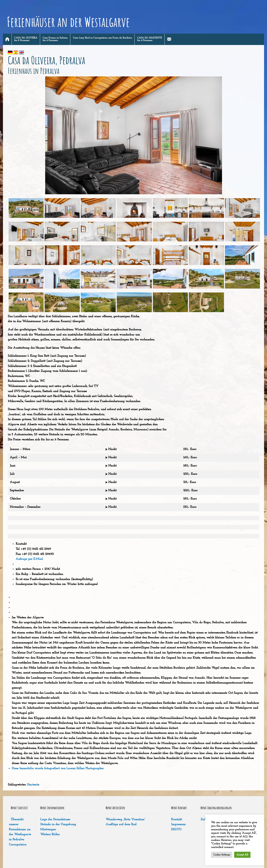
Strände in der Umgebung (58, 824)
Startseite (33, 785)
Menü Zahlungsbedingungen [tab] (216, 808)
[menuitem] (7, 39)
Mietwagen (48, 830)
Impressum (178, 824)
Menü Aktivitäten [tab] (115, 808)
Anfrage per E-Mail (29, 559)
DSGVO (176, 830)
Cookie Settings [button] (222, 855)
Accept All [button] (242, 855)
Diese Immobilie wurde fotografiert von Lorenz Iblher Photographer (58, 768)
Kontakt (177, 819)
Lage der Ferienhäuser (55, 819)
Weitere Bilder (50, 834)
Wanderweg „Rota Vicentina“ (125, 819)
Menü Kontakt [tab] (179, 808)
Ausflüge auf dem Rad (121, 824)
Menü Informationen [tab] (52, 808)
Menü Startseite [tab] (19, 808)
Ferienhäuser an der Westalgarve (68, 22)
